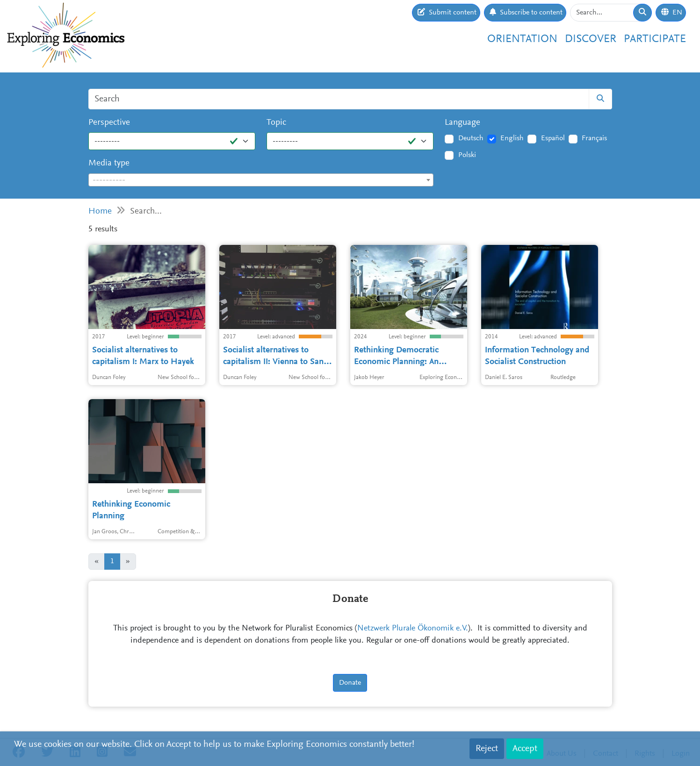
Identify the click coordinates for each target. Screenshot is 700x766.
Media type (109, 163)
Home (100, 211)
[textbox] (261, 180)
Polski (467, 155)
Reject (487, 749)
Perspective (109, 123)
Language (462, 123)
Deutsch (471, 138)
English (512, 138)
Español (553, 138)
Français (594, 138)
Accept (525, 749)
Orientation (522, 39)
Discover (591, 39)
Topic (276, 123)
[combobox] (261, 180)
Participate (655, 39)
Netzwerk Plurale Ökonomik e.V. (413, 629)
